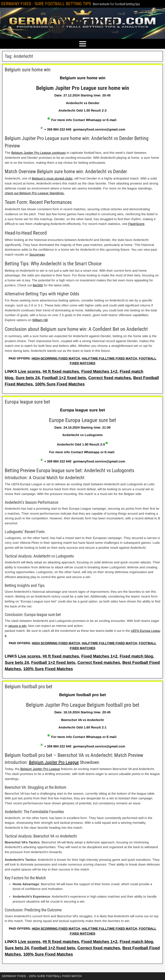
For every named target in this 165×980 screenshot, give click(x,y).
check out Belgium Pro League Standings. (35, 193)
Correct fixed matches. (110, 378)
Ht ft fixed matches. (61, 371)
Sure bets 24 (17, 663)
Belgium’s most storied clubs (52, 178)
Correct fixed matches (99, 663)
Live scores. (30, 371)
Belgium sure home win (28, 70)
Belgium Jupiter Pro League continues (38, 153)
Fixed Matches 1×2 (99, 656)
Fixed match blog (136, 656)
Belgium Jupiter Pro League (54, 762)
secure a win (17, 626)
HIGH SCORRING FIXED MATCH (56, 643)
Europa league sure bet (27, 402)
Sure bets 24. (28, 378)
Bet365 (38, 285)
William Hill (40, 320)
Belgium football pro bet (29, 687)
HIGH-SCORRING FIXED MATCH (56, 358)
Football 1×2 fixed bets (53, 663)
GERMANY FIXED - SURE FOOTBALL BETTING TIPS (46, 4)
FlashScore (136, 224)
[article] (82, 219)
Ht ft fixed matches (61, 656)
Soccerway (37, 254)
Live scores (29, 656)
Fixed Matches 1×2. (100, 371)
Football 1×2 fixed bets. (65, 378)
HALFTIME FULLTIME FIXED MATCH (109, 358)
